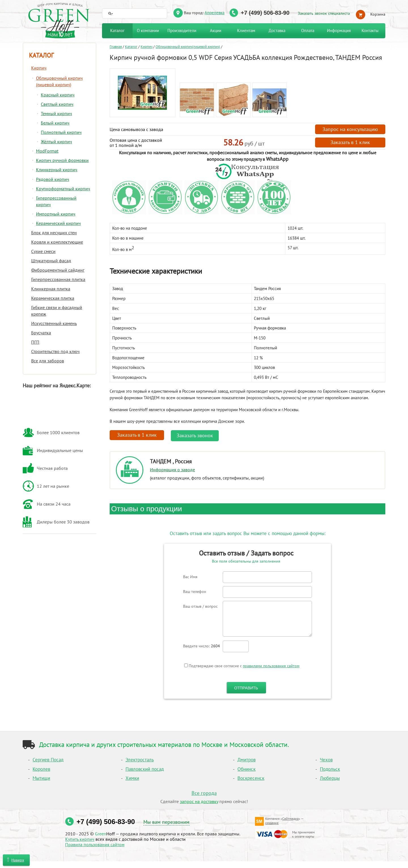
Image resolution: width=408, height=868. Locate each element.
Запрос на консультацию (350, 129)
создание (272, 823)
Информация (339, 30)
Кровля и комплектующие (57, 242)
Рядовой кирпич (53, 179)
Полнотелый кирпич (61, 132)
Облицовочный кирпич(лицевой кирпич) (188, 47)
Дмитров (246, 760)
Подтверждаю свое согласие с (242, 666)
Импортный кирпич (56, 214)
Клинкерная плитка (51, 289)
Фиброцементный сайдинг (58, 270)
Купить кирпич (80, 839)
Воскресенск (251, 778)
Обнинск (246, 769)
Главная (116, 47)
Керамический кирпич (58, 223)
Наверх (18, 860)
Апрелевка (214, 12)
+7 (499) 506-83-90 (265, 13)
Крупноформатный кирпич (63, 189)
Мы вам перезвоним (166, 822)
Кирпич (146, 47)
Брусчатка (41, 333)
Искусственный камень (54, 323)
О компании (148, 30)
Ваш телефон (195, 592)
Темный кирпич (56, 113)
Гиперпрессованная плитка (58, 279)
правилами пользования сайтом (271, 666)
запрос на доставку (199, 801)
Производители (182, 30)
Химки (132, 778)
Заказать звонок (195, 435)
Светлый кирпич (57, 104)
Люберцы (330, 778)
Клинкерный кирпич (57, 170)
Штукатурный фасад (51, 261)
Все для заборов (48, 361)
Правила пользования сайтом (95, 844)
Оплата (308, 30)
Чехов (326, 760)
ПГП (35, 342)
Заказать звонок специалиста (324, 13)
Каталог (131, 47)
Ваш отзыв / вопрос (200, 606)
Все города (204, 793)
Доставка (277, 30)
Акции (216, 30)
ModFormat (47, 151)
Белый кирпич (55, 123)
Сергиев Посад (48, 760)
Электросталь (140, 760)
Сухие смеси (43, 251)
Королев (41, 769)
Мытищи (41, 778)
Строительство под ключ (55, 351)
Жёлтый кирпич (56, 142)
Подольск (330, 769)
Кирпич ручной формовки (62, 160)
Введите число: (201, 646)
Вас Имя (190, 577)
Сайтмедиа (290, 819)
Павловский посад (145, 769)
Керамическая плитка (53, 298)
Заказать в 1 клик (350, 142)
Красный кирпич (58, 95)
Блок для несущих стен (54, 233)
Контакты (370, 30)
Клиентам (246, 30)
